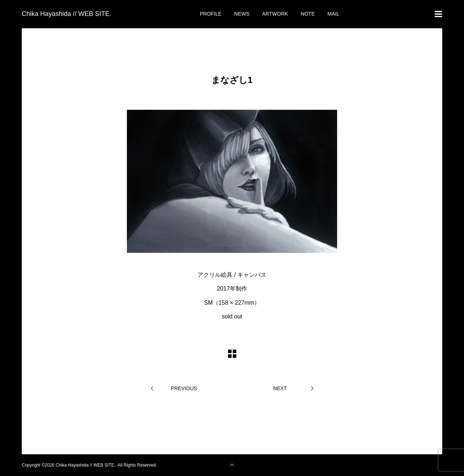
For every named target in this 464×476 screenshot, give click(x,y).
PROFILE (211, 14)
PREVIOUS (184, 388)
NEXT (280, 388)
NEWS (242, 14)
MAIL (333, 14)
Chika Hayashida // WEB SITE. (67, 14)
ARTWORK (275, 14)
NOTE (308, 14)
